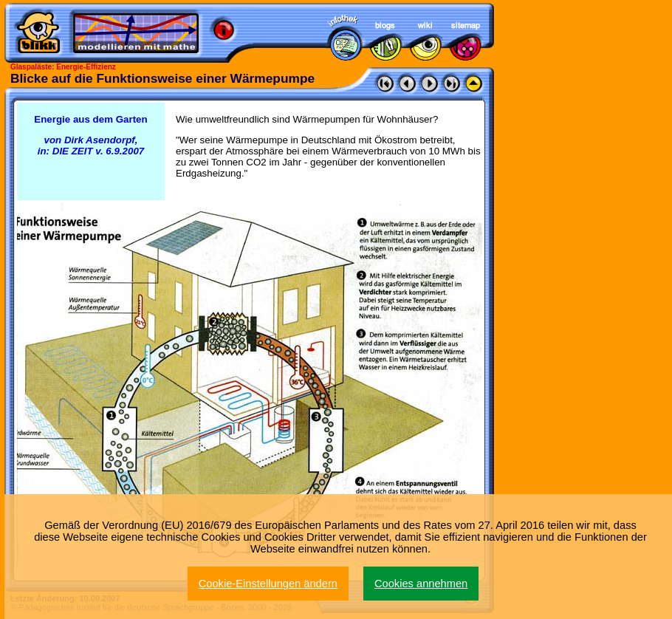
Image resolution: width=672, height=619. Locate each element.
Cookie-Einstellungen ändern (268, 584)
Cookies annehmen (421, 584)
